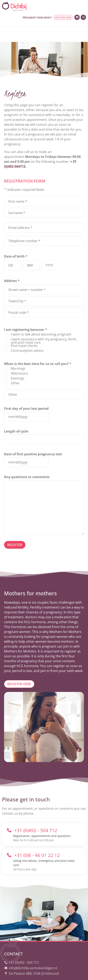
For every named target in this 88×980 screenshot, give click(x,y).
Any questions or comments (27, 461)
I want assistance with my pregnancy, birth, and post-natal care (44, 325)
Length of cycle (16, 415)
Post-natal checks (24, 330)
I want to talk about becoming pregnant (41, 318)
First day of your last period (26, 392)
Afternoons (19, 357)
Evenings (18, 362)
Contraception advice (27, 335)
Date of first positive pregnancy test (33, 438)
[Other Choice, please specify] (44, 379)
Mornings (18, 353)
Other (15, 367)
